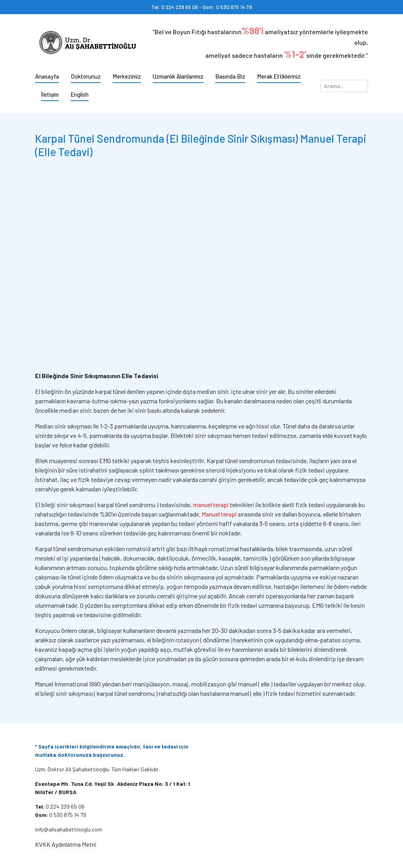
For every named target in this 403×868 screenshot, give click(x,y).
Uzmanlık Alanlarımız (178, 76)
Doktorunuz (86, 76)
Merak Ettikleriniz (279, 76)
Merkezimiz (127, 76)
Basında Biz (230, 76)
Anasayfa (47, 76)
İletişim (50, 94)
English (79, 94)
